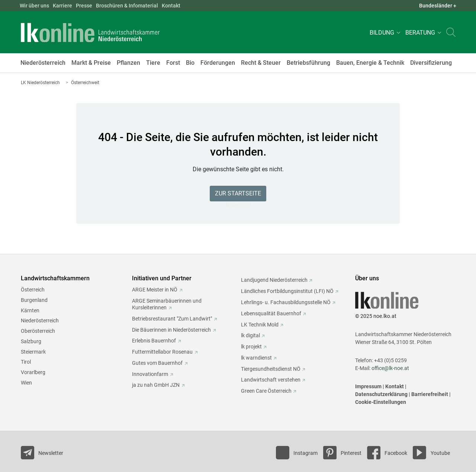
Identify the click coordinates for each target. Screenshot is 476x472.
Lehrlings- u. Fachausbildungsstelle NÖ (286, 302)
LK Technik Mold (260, 325)
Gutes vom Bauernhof (157, 363)
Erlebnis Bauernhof (154, 341)
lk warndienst (256, 358)
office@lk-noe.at (390, 368)
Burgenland (34, 300)
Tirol (26, 362)
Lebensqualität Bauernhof (271, 313)
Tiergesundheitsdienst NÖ (271, 369)
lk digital (250, 335)
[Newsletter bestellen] (42, 453)
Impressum (368, 386)
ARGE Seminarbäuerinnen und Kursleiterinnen (167, 304)
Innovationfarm (150, 374)
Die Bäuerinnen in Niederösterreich (171, 330)
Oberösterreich (38, 331)
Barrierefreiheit (430, 394)
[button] (384, 32)
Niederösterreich (40, 320)
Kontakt (171, 6)
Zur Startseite (238, 193)
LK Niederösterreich (40, 83)
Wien (26, 383)
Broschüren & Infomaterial (127, 6)
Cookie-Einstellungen (381, 402)
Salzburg (31, 341)
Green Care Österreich (266, 391)
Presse (84, 6)
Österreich (33, 290)
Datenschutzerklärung (381, 394)
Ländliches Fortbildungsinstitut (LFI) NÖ (287, 291)
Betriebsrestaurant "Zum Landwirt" (172, 319)
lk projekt (251, 347)
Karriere (62, 6)
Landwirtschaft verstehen (271, 380)
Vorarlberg (33, 372)
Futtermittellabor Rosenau (162, 352)
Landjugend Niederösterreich (274, 280)
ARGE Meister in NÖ (155, 290)
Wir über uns (34, 6)
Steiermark (33, 352)
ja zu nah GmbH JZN (156, 385)
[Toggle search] (451, 32)
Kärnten (30, 310)
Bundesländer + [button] (438, 6)
